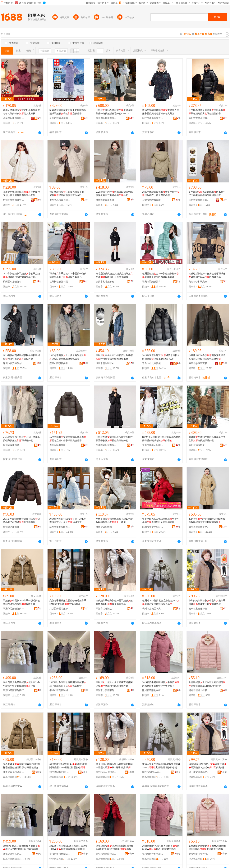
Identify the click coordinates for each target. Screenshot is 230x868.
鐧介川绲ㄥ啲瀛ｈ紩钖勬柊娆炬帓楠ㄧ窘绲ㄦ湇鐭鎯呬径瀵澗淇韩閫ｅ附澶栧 (114, 766)
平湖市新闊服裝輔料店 (60, 690)
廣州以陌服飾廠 (58, 445)
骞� (38, 772)
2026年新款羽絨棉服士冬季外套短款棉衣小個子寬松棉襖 (161, 194)
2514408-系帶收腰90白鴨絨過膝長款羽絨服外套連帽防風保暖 (207, 521)
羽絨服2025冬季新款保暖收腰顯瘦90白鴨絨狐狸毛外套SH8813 (114, 112)
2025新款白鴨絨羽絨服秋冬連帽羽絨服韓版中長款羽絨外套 (21, 357)
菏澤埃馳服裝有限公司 (106, 445)
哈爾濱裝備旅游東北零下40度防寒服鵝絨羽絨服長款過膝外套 (68, 112)
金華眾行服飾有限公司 (14, 118)
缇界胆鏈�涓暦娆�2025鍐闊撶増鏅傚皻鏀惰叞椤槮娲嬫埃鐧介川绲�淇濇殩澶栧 (22, 766)
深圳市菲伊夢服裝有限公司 (153, 527)
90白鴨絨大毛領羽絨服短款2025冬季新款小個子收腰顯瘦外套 (21, 684)
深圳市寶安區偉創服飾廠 (14, 363)
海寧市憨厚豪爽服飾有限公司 (199, 363)
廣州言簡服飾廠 (197, 445)
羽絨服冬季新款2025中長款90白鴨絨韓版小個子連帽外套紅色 (68, 275)
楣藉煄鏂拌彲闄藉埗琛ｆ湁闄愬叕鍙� (153, 854)
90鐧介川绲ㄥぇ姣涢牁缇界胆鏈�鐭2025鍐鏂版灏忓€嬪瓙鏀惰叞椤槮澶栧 (22, 848)
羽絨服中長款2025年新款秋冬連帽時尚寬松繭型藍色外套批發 (114, 357)
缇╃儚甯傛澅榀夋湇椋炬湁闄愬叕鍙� (199, 772)
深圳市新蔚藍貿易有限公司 (199, 527)
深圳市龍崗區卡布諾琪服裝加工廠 (106, 363)
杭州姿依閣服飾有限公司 (60, 527)
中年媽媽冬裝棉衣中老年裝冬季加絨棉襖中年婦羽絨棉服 (207, 602)
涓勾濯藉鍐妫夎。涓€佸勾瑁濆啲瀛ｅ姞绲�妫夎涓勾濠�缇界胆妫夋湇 (207, 766)
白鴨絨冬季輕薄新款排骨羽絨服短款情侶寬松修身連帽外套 (114, 602)
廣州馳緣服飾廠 (11, 445)
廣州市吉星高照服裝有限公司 (199, 118)
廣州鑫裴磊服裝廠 (105, 200)
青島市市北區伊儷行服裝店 (153, 363)
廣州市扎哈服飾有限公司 (106, 282)
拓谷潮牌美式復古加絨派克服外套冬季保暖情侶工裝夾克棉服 (114, 275)
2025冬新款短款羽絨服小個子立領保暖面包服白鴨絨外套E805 (21, 275)
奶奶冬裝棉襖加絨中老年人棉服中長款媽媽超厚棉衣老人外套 (161, 112)
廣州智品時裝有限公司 (60, 200)
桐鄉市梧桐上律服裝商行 (199, 690)
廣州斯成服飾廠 (104, 527)
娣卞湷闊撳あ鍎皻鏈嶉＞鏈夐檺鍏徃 (60, 772)
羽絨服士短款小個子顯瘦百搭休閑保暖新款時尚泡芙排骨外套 (114, 684)
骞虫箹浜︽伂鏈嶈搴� (106, 772)
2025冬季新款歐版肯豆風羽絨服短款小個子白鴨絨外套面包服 (21, 521)
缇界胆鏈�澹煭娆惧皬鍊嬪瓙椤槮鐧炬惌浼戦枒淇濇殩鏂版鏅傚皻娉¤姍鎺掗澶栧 (115, 848)
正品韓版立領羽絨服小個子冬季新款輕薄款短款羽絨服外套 (21, 439)
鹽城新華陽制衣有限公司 (153, 690)
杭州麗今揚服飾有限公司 (106, 118)
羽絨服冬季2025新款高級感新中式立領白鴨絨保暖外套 (207, 439)
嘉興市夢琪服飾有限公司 (60, 363)
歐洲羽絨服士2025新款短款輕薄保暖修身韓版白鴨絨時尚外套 (161, 275)
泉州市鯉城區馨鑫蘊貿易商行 (60, 118)
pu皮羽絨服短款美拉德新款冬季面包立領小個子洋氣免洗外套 (68, 439)
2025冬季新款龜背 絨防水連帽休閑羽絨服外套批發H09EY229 (161, 357)
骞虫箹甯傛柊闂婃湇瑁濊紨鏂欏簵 (60, 854)
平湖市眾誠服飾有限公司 (153, 282)
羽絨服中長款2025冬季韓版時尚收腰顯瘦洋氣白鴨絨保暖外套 (21, 602)
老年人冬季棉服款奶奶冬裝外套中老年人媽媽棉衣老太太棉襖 (21, 112)
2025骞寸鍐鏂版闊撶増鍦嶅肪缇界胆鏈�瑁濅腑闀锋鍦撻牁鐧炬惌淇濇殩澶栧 (68, 848)
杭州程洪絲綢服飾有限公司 (199, 200)
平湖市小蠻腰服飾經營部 (106, 690)
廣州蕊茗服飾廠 (11, 527)
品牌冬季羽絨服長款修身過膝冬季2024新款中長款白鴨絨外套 (68, 602)
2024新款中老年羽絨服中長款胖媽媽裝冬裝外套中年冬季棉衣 (161, 684)
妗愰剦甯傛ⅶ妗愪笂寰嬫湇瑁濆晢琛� (199, 854)
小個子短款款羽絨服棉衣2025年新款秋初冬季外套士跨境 (114, 521)
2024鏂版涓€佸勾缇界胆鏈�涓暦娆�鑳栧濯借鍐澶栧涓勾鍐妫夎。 (161, 848)
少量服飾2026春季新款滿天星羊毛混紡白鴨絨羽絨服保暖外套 (207, 357)
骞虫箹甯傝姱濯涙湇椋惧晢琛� (14, 772)
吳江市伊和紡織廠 (198, 282)
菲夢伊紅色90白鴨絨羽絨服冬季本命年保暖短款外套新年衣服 (161, 521)
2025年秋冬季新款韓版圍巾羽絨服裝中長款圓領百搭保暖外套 (68, 684)
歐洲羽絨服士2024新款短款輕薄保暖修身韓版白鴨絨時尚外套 (207, 684)
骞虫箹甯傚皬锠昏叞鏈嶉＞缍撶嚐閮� (106, 854)
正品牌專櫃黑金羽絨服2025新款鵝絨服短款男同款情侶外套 (207, 112)
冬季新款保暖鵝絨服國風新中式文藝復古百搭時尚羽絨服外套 (207, 194)
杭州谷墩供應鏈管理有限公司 (14, 200)
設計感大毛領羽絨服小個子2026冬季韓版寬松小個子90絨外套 (68, 521)
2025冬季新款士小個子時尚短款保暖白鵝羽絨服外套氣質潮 (68, 357)
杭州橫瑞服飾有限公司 (60, 282)
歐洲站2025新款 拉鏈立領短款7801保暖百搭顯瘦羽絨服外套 (161, 602)
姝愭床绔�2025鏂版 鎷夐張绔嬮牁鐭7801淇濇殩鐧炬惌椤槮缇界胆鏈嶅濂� (161, 766)
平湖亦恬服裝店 (104, 609)
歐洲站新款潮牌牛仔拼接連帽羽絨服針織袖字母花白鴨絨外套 (207, 275)
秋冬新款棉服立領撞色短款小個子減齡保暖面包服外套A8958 (68, 194)
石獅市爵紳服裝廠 (151, 200)
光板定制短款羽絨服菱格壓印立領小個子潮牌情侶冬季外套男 (21, 194)
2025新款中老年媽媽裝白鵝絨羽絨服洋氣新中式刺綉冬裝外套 (114, 194)
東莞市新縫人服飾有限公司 (153, 445)
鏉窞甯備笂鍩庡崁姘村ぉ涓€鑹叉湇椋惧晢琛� (153, 772)
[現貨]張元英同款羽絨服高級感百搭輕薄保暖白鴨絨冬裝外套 (161, 439)
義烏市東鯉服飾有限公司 (199, 609)
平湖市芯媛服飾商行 (13, 609)
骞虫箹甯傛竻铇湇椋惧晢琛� (14, 854)
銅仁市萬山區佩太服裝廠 (153, 118)
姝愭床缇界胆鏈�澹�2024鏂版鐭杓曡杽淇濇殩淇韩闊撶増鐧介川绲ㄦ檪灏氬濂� (207, 848)
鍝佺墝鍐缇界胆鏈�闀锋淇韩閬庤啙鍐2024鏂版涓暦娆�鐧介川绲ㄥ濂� (68, 766)
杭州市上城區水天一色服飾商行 (153, 609)
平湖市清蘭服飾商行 (13, 690)
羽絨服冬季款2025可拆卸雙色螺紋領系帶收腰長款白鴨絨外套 (114, 439)
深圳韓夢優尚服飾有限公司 (60, 609)
